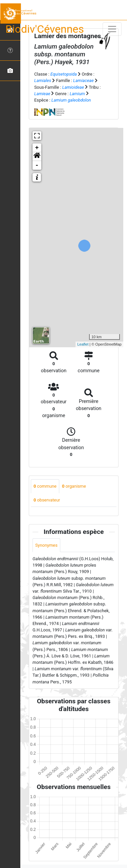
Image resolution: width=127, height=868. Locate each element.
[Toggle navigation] (112, 29)
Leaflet (83, 344)
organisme (74, 486)
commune (45, 486)
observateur (47, 500)
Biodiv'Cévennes (45, 29)
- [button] (37, 165)
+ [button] (37, 148)
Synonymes (46, 545)
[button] (37, 157)
